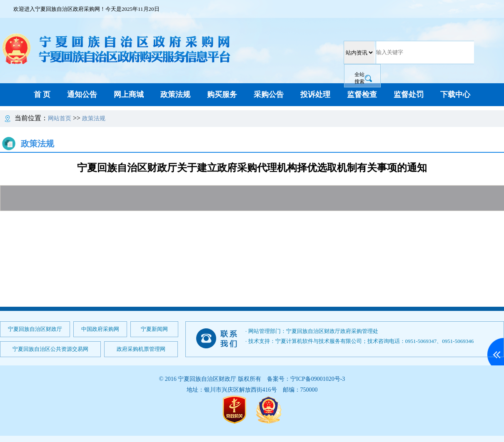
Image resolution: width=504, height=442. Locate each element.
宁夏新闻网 (154, 329)
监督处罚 (409, 94)
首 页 (42, 94)
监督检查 (362, 94)
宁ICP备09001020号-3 (318, 379)
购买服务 (222, 94)
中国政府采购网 (100, 329)
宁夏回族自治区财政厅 (35, 329)
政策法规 (175, 94)
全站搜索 (359, 78)
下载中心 (455, 94)
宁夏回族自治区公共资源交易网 (50, 349)
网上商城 (129, 94)
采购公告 (269, 94)
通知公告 (82, 94)
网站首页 (60, 118)
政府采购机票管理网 (141, 349)
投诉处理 (315, 94)
